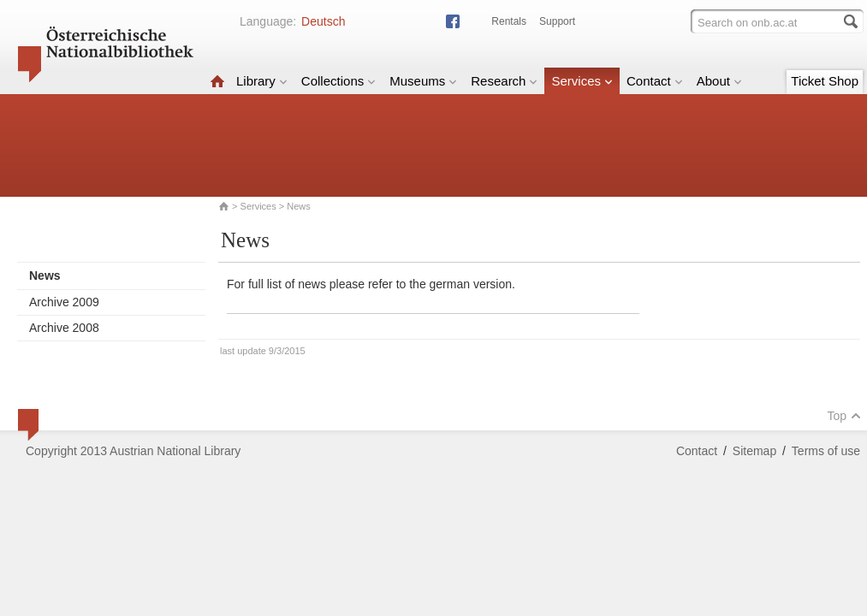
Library (262, 81)
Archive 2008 (64, 328)
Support (557, 21)
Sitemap (754, 451)
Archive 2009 (64, 302)
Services (582, 81)
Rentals (509, 21)
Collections (338, 81)
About (719, 81)
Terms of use (826, 451)
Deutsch (323, 21)
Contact (655, 81)
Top (844, 416)
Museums (423, 81)
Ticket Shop (825, 81)
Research (504, 81)
